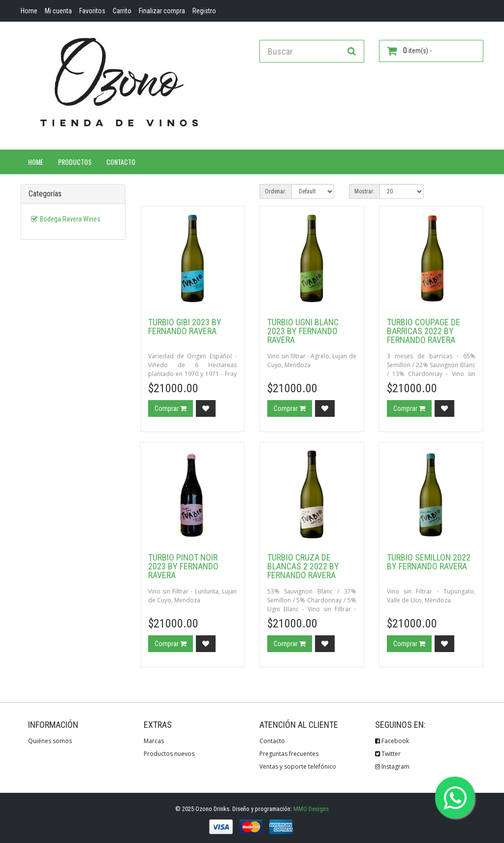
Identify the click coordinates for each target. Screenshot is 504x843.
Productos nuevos (169, 754)
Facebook (392, 741)
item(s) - (409, 51)
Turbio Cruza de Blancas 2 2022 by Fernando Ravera (303, 566)
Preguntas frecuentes (289, 754)
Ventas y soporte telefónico (298, 766)
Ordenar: (276, 191)
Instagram (392, 766)
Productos (75, 162)
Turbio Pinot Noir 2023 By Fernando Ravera (183, 566)
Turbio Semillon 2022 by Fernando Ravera (429, 562)
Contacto (121, 162)
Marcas (154, 741)
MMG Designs (311, 809)
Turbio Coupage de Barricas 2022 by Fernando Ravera (424, 331)
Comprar (171, 408)
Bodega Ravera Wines (70, 219)
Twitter (388, 754)
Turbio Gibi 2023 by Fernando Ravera (185, 327)
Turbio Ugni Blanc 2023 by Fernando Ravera (303, 331)
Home (36, 162)
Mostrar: (364, 191)
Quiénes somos (50, 741)
